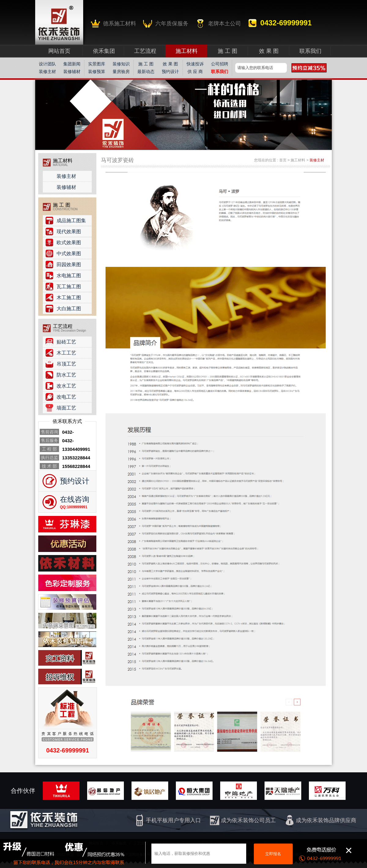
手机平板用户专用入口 (173, 820)
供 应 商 (195, 72)
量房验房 (121, 72)
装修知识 (121, 64)
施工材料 (298, 160)
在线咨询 (75, 499)
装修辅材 (72, 72)
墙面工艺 (66, 408)
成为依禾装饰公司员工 (248, 820)
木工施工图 (69, 298)
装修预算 (97, 72)
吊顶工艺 (66, 364)
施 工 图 (146, 64)
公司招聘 (220, 64)
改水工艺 (66, 386)
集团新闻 (72, 64)
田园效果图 (69, 265)
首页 (283, 160)
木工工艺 (66, 353)
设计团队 (47, 64)
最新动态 (146, 72)
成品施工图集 (71, 221)
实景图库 (97, 64)
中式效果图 (69, 254)
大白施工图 (69, 309)
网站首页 (59, 51)
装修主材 (47, 72)
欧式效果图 (69, 243)
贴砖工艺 (66, 342)
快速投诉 (195, 64)
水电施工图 (69, 276)
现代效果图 (69, 232)
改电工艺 (66, 397)
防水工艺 (66, 375)
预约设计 (170, 72)
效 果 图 (170, 64)
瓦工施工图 (69, 287)
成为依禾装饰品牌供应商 (326, 820)
